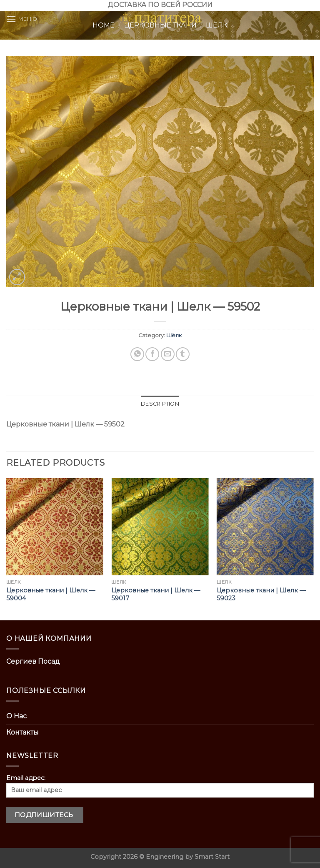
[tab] (160, 404)
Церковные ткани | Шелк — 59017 (156, 594)
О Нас (16, 716)
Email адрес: (160, 786)
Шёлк (174, 335)
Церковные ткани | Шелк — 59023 (261, 594)
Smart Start (212, 857)
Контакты (22, 732)
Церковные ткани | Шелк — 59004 (51, 594)
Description (160, 404)
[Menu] (22, 19)
